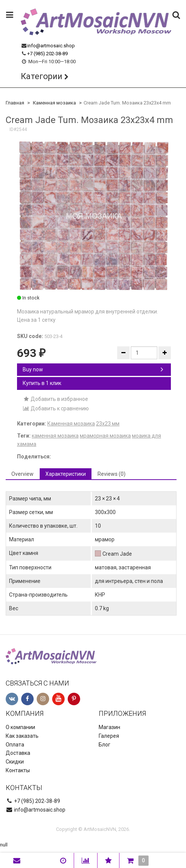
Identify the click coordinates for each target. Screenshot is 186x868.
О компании (20, 727)
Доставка (18, 753)
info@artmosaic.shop (51, 46)
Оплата (15, 745)
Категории (42, 76)
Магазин (109, 727)
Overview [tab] (22, 474)
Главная (15, 103)
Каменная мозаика (54, 103)
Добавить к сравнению (56, 408)
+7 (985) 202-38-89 (47, 54)
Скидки (15, 762)
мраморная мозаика (105, 436)
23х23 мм (108, 424)
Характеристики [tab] (66, 474)
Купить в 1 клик (42, 383)
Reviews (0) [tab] (112, 474)
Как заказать (22, 736)
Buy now (93, 369)
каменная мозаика (55, 436)
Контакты (18, 770)
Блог (105, 745)
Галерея (109, 736)
